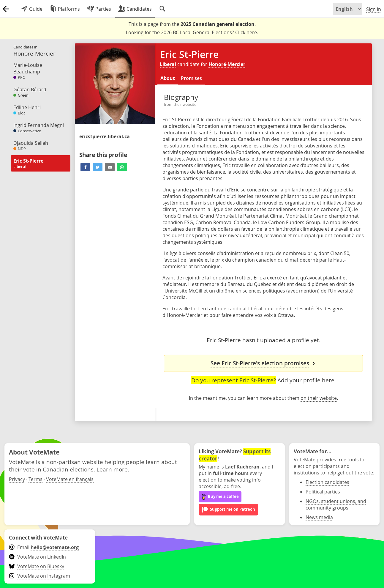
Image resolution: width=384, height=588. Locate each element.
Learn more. (113, 469)
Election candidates (327, 482)
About (168, 78)
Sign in (374, 9)
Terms (35, 479)
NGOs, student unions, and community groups (336, 504)
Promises (191, 78)
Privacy (17, 479)
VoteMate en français (70, 479)
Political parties (323, 492)
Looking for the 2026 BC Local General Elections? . (192, 33)
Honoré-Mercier (227, 64)
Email (44, 547)
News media (319, 517)
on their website (319, 398)
